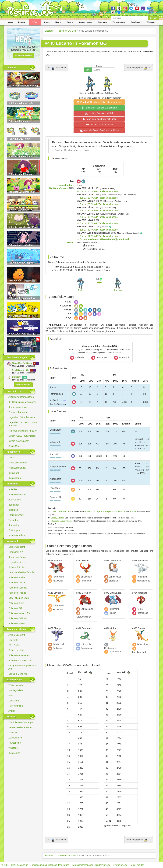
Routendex (14, 525)
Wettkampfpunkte (58, 188)
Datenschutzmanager (82, 865)
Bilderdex (13, 510)
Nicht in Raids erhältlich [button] (99, 125)
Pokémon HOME (17, 623)
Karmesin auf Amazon (19, 407)
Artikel (12, 711)
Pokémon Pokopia (18, 588)
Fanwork (13, 733)
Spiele (70, 22)
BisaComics (14, 753)
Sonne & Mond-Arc (18, 674)
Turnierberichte (16, 706)
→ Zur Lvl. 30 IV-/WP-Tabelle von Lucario (97, 211)
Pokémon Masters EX (19, 613)
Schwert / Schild (16, 567)
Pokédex (22, 22)
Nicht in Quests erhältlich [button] (99, 114)
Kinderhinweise (103, 865)
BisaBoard (136, 22)
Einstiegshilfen (16, 690)
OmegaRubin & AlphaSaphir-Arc (23, 667)
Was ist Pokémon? (18, 463)
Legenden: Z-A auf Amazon (22, 417)
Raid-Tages (106, 511)
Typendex (13, 520)
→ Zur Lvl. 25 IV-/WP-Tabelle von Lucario (97, 204)
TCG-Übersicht (16, 685)
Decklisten (14, 701)
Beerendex (14, 505)
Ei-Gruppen (14, 530)
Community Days (93, 511)
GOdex (35, 22)
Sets (11, 696)
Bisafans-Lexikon (17, 535)
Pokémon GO (15, 608)
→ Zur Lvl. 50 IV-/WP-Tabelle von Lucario (97, 230)
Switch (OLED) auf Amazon (22, 436)
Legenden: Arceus (17, 562)
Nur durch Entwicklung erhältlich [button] (99, 102)
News (10, 22)
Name (88, 70)
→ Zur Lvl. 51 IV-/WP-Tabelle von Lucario (97, 236)
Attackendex (15, 500)
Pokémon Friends (17, 593)
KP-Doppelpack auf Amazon (22, 402)
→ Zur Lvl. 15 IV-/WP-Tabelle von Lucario (97, 191)
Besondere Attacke (61, 511)
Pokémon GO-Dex (18, 495)
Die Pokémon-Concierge (21, 722)
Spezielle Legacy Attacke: (62, 521)
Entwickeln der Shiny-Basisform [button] (99, 108)
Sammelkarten (85, 22)
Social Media (15, 446)
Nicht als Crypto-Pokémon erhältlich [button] (99, 130)
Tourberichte (15, 743)
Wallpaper (13, 748)
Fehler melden (137, 865)
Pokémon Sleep (16, 603)
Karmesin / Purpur (17, 557)
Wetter (70, 242)
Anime (47, 22)
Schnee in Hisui (16, 650)
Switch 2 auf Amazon (19, 441)
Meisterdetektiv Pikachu (20, 727)
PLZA (24, 377)
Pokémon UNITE (17, 583)
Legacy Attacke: (58, 518)
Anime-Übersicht (17, 635)
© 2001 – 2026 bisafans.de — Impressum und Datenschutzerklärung (35, 865)
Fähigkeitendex (16, 515)
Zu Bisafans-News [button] (23, 56)
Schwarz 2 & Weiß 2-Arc (21, 660)
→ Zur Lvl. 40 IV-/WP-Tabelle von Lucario (97, 223)
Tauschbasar (119, 22)
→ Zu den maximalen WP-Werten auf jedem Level (103, 239)
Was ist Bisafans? (17, 468)
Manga (58, 22)
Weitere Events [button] (23, 385)
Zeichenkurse (15, 738)
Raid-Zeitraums (119, 511)
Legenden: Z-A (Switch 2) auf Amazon (23, 424)
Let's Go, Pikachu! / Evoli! (21, 572)
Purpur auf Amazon (18, 412)
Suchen (154, 18)
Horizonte (13, 640)
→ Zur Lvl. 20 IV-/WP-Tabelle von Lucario (97, 198)
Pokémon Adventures (19, 655)
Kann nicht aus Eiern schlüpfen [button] (99, 119)
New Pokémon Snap (19, 598)
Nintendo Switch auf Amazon (23, 431)
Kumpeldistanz (66, 185)
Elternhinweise (120, 865)
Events (133, 511)
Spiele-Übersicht (17, 547)
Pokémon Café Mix (18, 618)
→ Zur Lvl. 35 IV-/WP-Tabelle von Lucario (97, 217)
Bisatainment (15, 478)
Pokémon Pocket (17, 577)
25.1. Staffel (14, 645)
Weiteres (151, 22)
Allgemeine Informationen (21, 397)
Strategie (102, 22)
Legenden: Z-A (16, 552)
